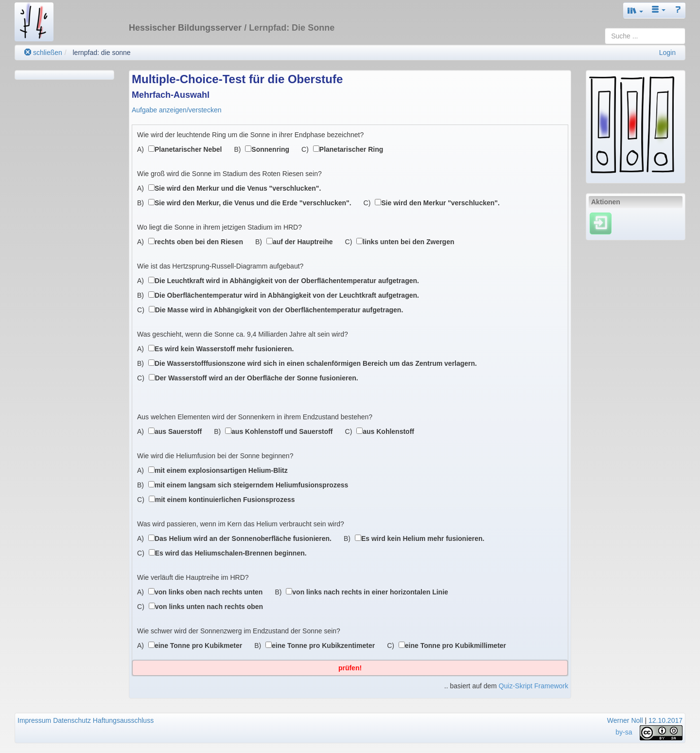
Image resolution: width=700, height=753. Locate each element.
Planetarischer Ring (351, 149)
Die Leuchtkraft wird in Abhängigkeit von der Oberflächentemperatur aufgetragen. (287, 281)
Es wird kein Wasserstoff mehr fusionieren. (224, 349)
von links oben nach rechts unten (209, 592)
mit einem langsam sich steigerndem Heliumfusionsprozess (251, 485)
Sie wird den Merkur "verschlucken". (440, 203)
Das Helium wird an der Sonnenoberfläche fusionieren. (243, 538)
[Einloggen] (601, 223)
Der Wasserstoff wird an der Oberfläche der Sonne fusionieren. (257, 378)
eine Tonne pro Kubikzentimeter (323, 645)
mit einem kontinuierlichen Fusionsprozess (225, 500)
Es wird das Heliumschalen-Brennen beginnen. (231, 553)
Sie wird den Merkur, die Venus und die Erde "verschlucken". (253, 203)
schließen (43, 53)
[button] (635, 10)
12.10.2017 (665, 720)
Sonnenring (270, 149)
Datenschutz (72, 720)
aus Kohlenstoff (388, 431)
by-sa (624, 732)
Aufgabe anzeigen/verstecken (176, 110)
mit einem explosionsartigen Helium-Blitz (221, 470)
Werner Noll (625, 720)
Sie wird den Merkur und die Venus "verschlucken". (238, 188)
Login (667, 53)
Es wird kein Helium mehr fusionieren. (423, 538)
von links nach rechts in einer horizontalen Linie (370, 592)
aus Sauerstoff (178, 431)
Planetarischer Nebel (188, 149)
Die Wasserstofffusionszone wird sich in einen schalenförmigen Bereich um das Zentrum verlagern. (316, 363)
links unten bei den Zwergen (408, 242)
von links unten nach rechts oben (209, 607)
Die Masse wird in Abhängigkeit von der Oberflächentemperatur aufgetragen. (279, 310)
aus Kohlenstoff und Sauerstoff (282, 431)
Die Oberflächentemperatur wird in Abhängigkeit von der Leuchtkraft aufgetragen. (287, 295)
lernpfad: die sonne (101, 53)
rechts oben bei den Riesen (199, 242)
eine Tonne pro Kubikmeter (198, 645)
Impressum (34, 720)
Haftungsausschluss (123, 720)
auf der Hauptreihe (303, 242)
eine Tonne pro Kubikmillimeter (455, 645)
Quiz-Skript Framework (534, 686)
